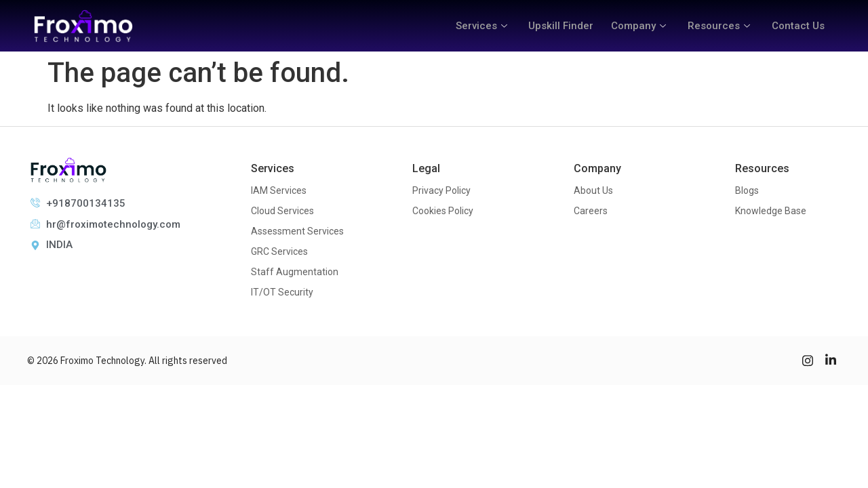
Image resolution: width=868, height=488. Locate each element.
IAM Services (279, 190)
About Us (593, 190)
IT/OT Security (282, 292)
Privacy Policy (441, 190)
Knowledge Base (771, 211)
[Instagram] (808, 361)
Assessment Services (297, 231)
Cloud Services (282, 211)
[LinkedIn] (831, 361)
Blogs (747, 190)
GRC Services (279, 251)
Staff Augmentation (295, 272)
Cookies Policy (443, 211)
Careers (591, 211)
